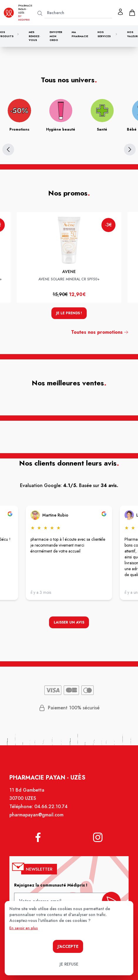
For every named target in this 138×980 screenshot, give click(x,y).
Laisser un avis (69, 623)
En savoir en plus (24, 928)
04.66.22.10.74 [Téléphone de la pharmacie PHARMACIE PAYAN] (52, 811)
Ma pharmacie (80, 34)
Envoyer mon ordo (56, 36)
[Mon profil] (120, 12)
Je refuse (69, 964)
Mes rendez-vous (34, 36)
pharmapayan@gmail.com (38, 819)
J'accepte (68, 946)
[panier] (132, 13)
